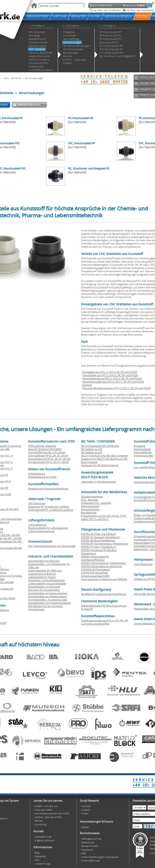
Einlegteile (140, 446)
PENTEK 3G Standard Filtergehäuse (100, 537)
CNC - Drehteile (13, 78)
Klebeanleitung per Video (42, 477)
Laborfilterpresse (143, 564)
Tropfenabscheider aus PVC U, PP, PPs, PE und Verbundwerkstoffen (104, 622)
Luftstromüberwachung (41, 531)
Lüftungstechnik (37, 525)
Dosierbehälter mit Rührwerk (44, 587)
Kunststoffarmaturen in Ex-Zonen (47, 452)
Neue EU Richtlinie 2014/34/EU (45, 449)
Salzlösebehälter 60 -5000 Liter (45, 571)
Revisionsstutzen (90, 509)
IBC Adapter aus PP (92, 452)
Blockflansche (89, 513)
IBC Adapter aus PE (92, 449)
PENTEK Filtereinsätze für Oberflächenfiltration (95, 558)
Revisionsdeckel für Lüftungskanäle (48, 528)
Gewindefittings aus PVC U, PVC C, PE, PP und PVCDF (112, 378)
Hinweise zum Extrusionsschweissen (48, 488)
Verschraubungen (34, 78)
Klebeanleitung (37, 474)
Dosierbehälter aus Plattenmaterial (48, 596)
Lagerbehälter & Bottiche (42, 574)
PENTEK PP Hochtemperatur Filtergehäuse (104, 544)
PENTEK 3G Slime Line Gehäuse (98, 534)
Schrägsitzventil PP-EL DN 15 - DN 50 (49, 462)
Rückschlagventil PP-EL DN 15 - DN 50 (49, 459)
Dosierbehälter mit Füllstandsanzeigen (50, 603)
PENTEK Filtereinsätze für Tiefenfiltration (104, 563)
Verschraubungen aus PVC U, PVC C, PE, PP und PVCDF (113, 382)
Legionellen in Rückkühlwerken (99, 482)
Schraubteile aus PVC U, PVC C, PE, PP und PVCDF (110, 375)
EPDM (12, 598)
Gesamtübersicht (30, 105)
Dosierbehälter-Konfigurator (44, 561)
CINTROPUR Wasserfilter (95, 573)
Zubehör (87, 385)
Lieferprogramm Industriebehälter (47, 583)
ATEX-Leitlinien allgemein (42, 446)
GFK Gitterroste (37, 503)
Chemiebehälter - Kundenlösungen (48, 600)
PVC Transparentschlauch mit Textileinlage (52, 546)
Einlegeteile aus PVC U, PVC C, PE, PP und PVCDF (110, 372)
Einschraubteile (142, 449)
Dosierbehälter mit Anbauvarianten (48, 593)
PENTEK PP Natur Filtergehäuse (98, 547)
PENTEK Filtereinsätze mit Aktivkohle (101, 566)
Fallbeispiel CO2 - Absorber (96, 503)
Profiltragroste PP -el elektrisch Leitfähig (51, 510)
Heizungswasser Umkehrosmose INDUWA (104, 579)
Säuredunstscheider (92, 496)
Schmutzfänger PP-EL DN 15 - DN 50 (48, 456)
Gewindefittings (143, 452)
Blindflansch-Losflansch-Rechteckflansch (104, 594)
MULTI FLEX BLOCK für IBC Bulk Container (104, 456)
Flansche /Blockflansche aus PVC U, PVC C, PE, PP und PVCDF (117, 388)
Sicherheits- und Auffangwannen (47, 580)
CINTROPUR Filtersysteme (95, 569)
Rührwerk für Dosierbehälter (44, 590)
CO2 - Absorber (90, 500)
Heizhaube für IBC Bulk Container (100, 465)
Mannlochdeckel (90, 506)
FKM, (5, 598)
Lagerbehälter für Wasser (42, 577)
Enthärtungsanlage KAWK (95, 576)
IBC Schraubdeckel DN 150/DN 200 (100, 446)
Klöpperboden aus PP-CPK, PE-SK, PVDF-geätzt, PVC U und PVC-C (104, 517)
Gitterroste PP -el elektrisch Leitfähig (49, 507)
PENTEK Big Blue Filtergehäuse (98, 540)
